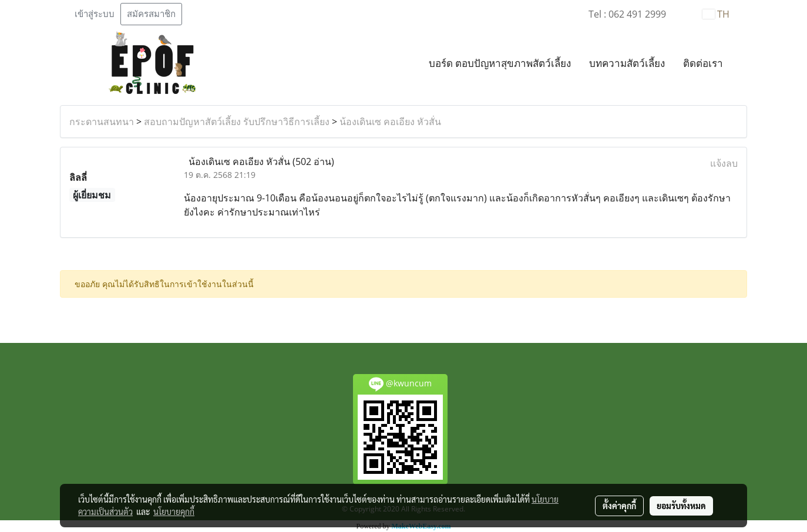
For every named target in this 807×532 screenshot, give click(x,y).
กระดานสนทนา (102, 122)
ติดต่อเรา (703, 64)
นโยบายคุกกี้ (174, 511)
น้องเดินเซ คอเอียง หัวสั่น (390, 122)
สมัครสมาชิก (151, 14)
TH (716, 14)
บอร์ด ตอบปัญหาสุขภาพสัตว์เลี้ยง (500, 64)
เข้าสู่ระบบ (95, 14)
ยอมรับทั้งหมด (681, 506)
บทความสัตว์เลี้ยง (627, 64)
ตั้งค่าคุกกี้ (619, 506)
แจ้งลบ (724, 163)
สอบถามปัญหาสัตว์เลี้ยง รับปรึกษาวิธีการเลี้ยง (237, 122)
